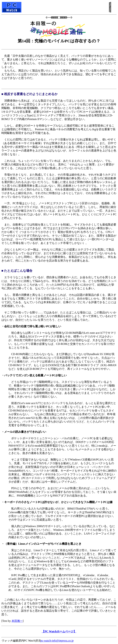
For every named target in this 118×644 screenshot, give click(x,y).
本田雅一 (17, 621)
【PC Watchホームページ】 (59, 631)
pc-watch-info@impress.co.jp (57, 641)
